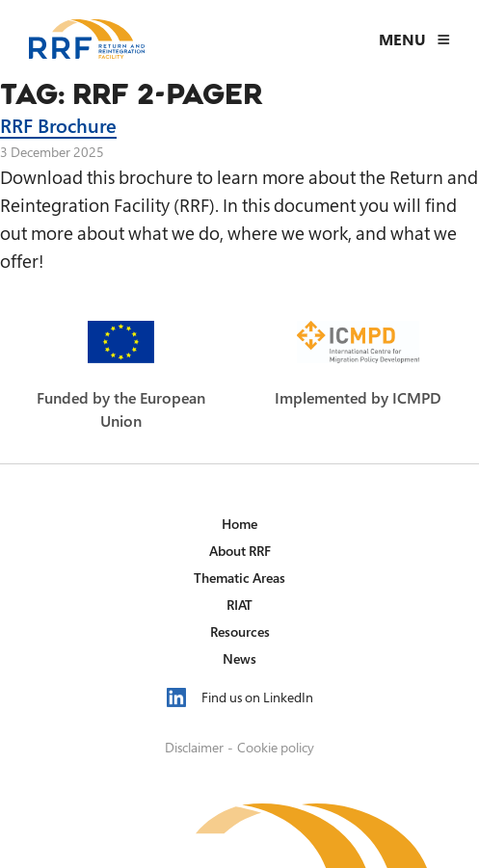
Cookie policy (276, 747)
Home (239, 524)
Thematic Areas (239, 578)
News (239, 658)
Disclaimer (194, 747)
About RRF (240, 551)
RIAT (239, 605)
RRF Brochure (58, 126)
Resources (240, 631)
